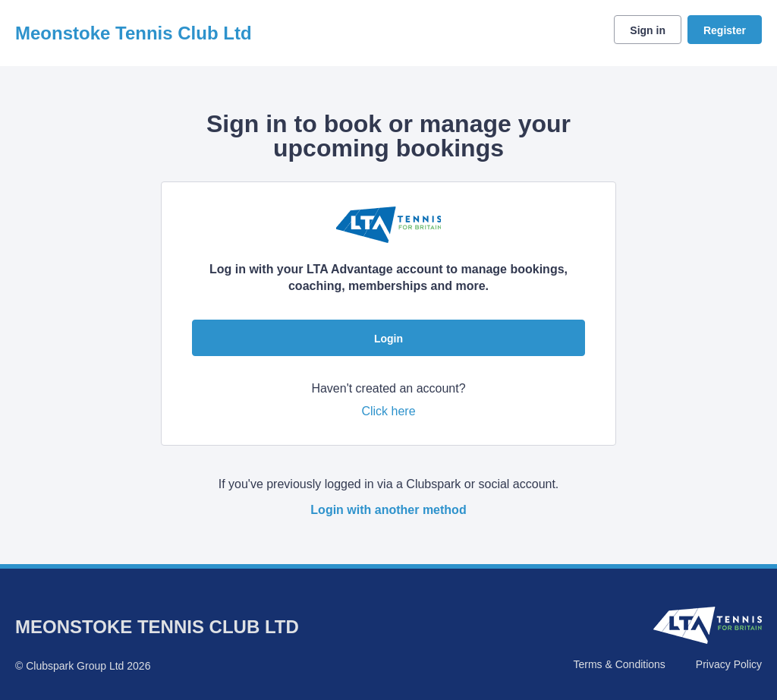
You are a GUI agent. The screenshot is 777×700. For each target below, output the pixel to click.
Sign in (648, 30)
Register (725, 30)
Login (388, 339)
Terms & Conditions (619, 664)
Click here (388, 411)
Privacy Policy (729, 664)
